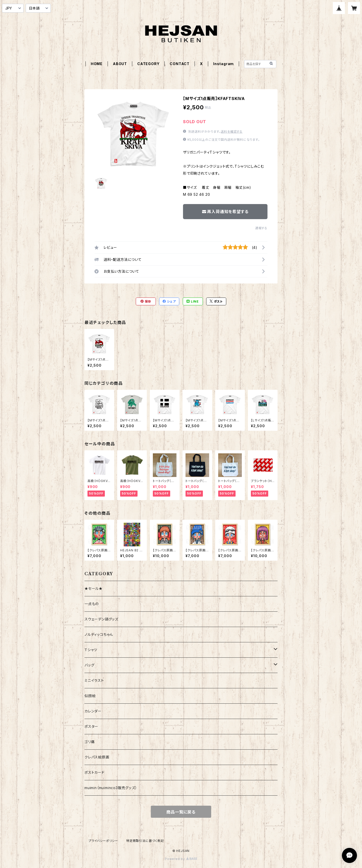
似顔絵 (90, 696)
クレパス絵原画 (97, 757)
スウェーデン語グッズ (101, 619)
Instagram (223, 64)
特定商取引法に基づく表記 (145, 841)
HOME (97, 64)
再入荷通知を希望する (225, 212)
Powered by (181, 859)
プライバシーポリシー (103, 841)
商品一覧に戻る (181, 812)
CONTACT (180, 64)
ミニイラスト (94, 680)
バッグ (89, 665)
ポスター (91, 726)
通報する (261, 228)
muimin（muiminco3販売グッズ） (111, 788)
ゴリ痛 (89, 742)
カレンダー (93, 711)
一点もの (92, 604)
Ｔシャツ (91, 650)
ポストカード (95, 772)
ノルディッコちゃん (99, 634)
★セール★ (94, 588)
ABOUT (120, 64)
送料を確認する (232, 132)
